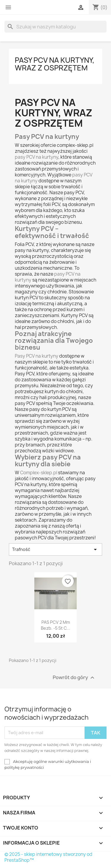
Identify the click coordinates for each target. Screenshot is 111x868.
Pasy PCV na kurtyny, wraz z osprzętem (55, 64)
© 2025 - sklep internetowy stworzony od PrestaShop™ (48, 857)
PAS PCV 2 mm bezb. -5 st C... (55, 625)
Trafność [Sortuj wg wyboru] (55, 549)
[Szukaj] (55, 27)
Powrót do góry (74, 677)
